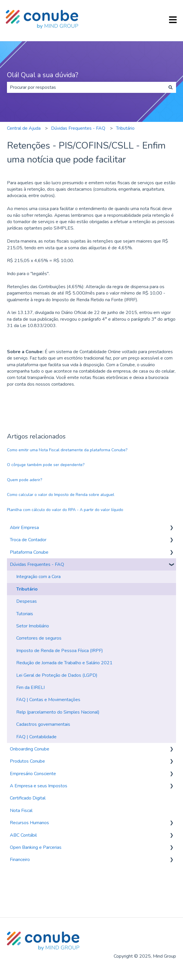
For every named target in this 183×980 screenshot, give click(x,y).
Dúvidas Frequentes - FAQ (78, 128)
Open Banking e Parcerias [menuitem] (36, 847)
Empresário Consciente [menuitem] (33, 774)
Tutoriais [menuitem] (25, 614)
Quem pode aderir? (25, 480)
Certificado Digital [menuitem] (28, 798)
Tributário (125, 128)
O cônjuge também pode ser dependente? (46, 465)
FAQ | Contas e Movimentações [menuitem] (48, 700)
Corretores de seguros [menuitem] (39, 638)
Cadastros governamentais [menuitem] (43, 724)
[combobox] (86, 87)
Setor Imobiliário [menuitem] (33, 626)
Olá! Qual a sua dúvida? (43, 75)
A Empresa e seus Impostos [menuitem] (39, 786)
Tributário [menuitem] (27, 589)
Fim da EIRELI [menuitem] (30, 687)
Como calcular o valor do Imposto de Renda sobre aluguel (61, 495)
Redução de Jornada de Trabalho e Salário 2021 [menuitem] (64, 663)
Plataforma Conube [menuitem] (29, 552)
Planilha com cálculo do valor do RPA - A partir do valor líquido (65, 510)
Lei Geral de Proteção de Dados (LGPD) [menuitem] (57, 675)
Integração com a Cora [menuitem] (38, 577)
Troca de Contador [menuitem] (28, 540)
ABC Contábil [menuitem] (23, 835)
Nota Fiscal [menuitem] (21, 811)
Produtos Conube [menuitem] (27, 761)
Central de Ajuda (24, 128)
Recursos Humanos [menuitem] (29, 823)
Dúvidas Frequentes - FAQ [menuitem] (37, 564)
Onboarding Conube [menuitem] (30, 749)
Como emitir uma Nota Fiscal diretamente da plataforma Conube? (67, 450)
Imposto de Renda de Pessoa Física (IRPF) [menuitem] (60, 651)
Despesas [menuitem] (27, 601)
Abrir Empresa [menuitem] (24, 528)
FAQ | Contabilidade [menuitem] (36, 737)
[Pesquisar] (171, 87)
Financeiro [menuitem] (20, 860)
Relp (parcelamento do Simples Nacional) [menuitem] (58, 712)
